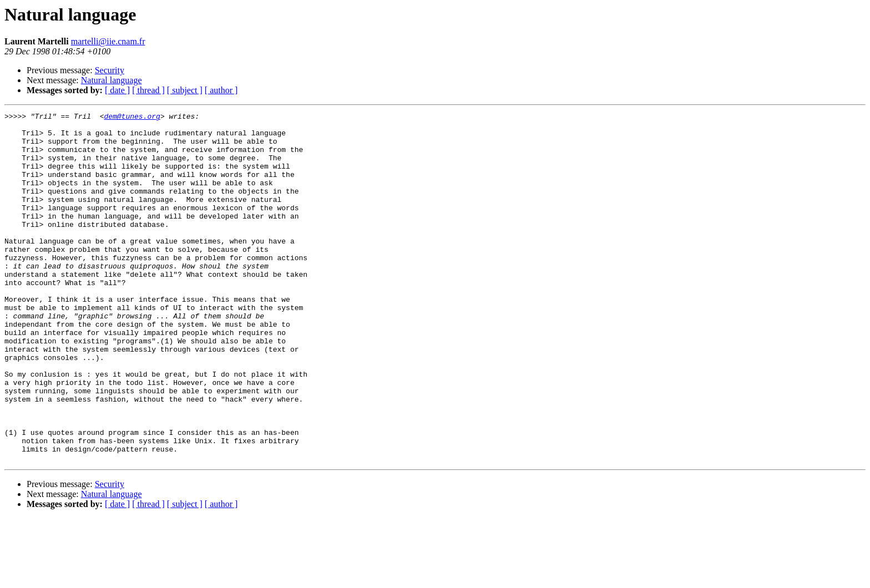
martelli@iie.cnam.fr (108, 41)
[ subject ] (185, 90)
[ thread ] (148, 90)
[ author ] (221, 90)
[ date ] (117, 90)
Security (110, 70)
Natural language (112, 80)
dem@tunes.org (132, 118)
